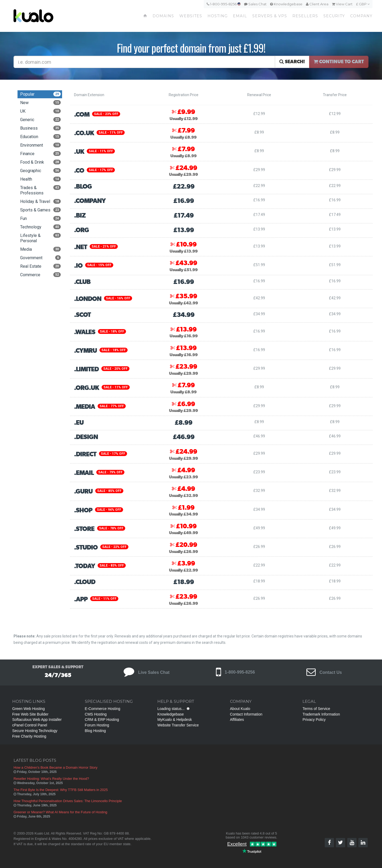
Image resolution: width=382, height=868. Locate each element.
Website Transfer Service (178, 725)
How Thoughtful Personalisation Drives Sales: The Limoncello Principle (68, 801)
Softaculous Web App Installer (37, 720)
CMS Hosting (96, 714)
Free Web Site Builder (30, 714)
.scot (82, 315)
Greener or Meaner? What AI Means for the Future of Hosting (60, 812)
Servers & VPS (270, 16)
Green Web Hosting (29, 709)
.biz (80, 216)
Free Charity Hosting (29, 736)
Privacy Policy (314, 720)
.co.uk (84, 133)
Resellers (305, 16)
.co (79, 171)
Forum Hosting (97, 725)
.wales (85, 332)
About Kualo (240, 709)
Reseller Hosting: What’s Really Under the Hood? (51, 779)
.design (86, 437)
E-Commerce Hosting (103, 709)
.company (90, 201)
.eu (79, 423)
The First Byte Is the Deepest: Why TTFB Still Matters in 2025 (61, 790)
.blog (83, 187)
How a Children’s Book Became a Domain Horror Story (55, 767)
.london (88, 299)
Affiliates (237, 720)
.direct (85, 454)
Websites (191, 16)
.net (81, 247)
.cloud (85, 582)
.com (82, 115)
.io (78, 266)
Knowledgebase (286, 4)
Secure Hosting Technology (35, 731)
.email (84, 473)
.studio (86, 548)
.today (84, 566)
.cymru (85, 351)
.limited (86, 369)
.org (81, 230)
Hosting (218, 16)
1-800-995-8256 (224, 4)
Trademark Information (321, 714)
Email (240, 16)
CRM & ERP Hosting (102, 720)
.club (82, 282)
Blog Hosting (95, 731)
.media (84, 407)
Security (334, 16)
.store (84, 529)
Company (361, 16)
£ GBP (363, 4)
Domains (163, 16)
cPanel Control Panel (30, 725)
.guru (83, 492)
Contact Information (246, 714)
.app (81, 599)
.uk (79, 152)
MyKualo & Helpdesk (175, 720)
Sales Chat (255, 4)
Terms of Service (316, 709)
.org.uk (86, 388)
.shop (83, 510)
